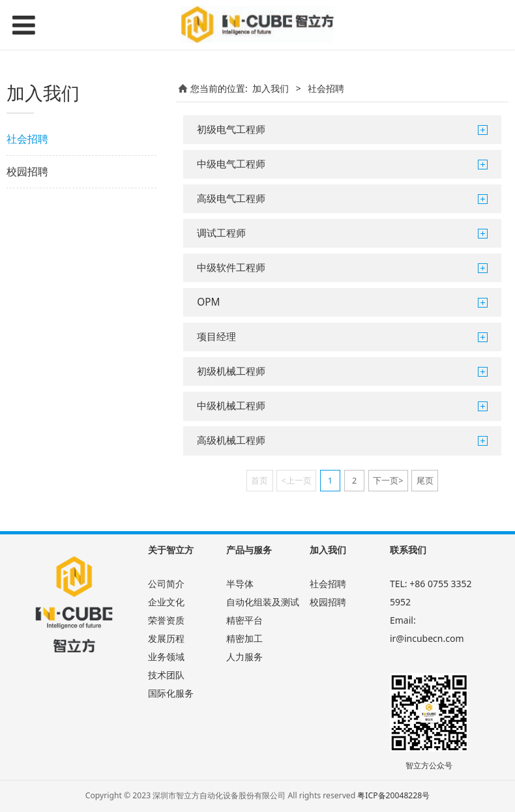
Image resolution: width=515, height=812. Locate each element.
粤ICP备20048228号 (393, 795)
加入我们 (271, 88)
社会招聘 (27, 139)
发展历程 (166, 638)
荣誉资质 (166, 620)
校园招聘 (27, 171)
